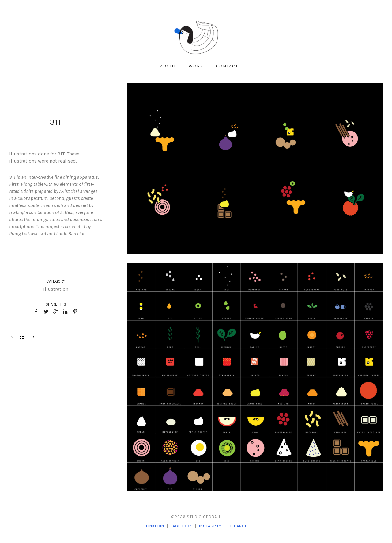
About (168, 66)
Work (196, 66)
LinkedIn (155, 526)
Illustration (56, 289)
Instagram (211, 526)
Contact (227, 66)
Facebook (182, 526)
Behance (238, 526)
